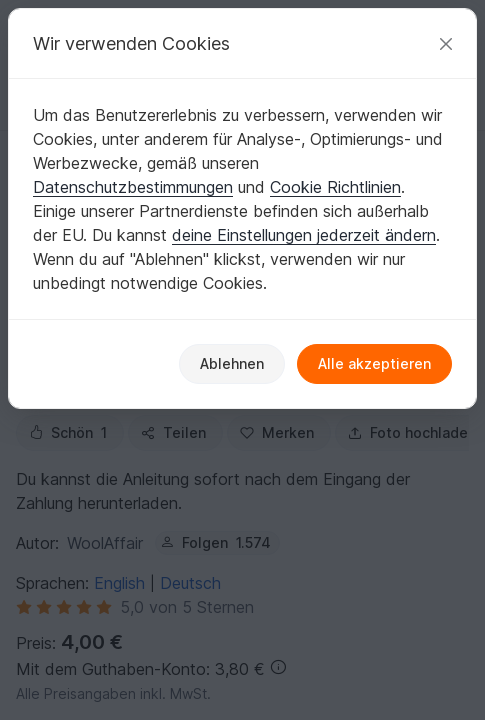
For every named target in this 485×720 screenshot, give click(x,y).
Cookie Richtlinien (335, 187)
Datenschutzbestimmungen (133, 187)
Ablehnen (232, 363)
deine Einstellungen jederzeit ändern (304, 235)
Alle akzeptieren (374, 363)
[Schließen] (446, 43)
